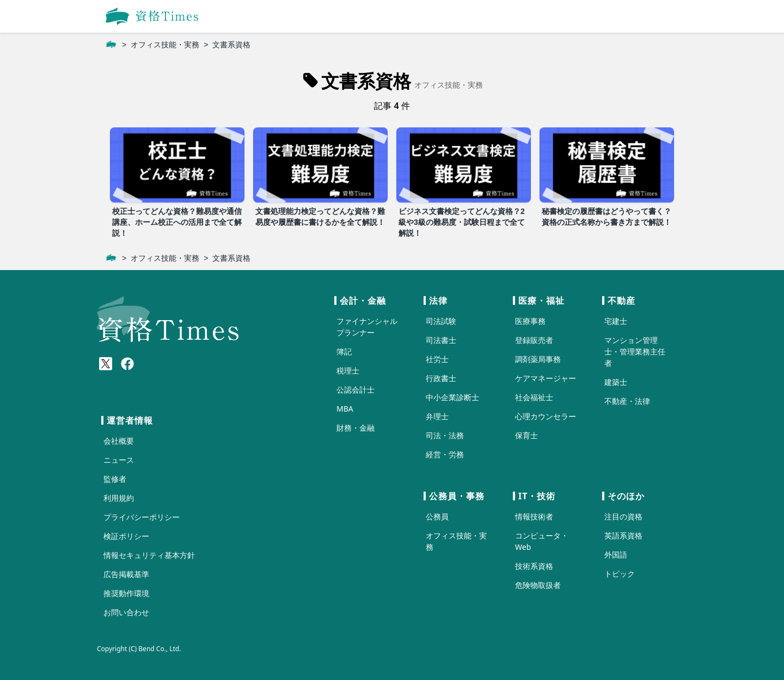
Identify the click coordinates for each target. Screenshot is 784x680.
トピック (620, 574)
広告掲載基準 (126, 574)
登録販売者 (534, 340)
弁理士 (437, 416)
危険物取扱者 (538, 585)
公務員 (437, 516)
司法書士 (441, 340)
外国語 (616, 555)
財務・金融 (356, 428)
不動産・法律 (627, 401)
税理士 (348, 370)
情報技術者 (534, 516)
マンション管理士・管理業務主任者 (635, 351)
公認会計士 (356, 390)
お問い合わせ (126, 612)
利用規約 (119, 498)
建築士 (616, 382)
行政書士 (441, 378)
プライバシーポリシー (142, 517)
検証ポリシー (126, 536)
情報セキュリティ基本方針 (149, 555)
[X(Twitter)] (106, 364)
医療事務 (530, 321)
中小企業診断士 (452, 397)
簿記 (344, 351)
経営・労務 (445, 454)
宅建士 (616, 321)
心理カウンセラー (546, 416)
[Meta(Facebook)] (127, 364)
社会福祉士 (534, 397)
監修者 (115, 479)
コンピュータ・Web (542, 541)
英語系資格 (623, 535)
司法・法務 (445, 435)
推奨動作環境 (126, 593)
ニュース (119, 460)
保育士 (526, 435)
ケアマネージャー (546, 378)
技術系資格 (534, 566)
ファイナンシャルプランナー (367, 327)
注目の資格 (623, 516)
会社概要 (119, 441)
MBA (345, 409)
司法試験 (441, 321)
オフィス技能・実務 (165, 45)
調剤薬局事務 (538, 359)
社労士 (437, 359)
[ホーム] (111, 45)
